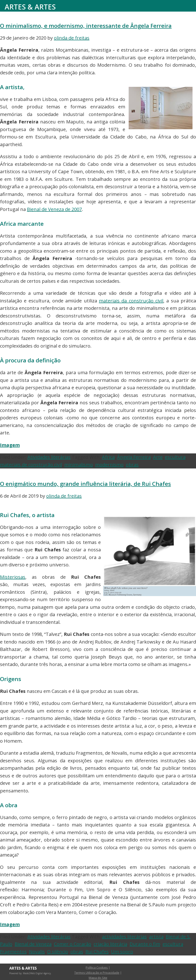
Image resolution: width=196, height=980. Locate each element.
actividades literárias (124, 937)
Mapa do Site (98, 978)
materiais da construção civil (131, 301)
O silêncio (58, 952)
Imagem (10, 445)
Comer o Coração (73, 944)
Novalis (37, 952)
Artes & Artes (30, 7)
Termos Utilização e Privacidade (97, 973)
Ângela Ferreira (134, 457)
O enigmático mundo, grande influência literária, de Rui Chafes (85, 484)
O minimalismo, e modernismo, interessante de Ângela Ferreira (86, 26)
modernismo (109, 465)
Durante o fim (145, 944)
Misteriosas (13, 577)
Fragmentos (13, 952)
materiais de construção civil (31, 465)
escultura (175, 457)
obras (132, 465)
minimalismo (79, 465)
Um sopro (122, 952)
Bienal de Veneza (33, 944)
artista (156, 937)
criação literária (110, 944)
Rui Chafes (97, 952)
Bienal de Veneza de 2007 (54, 209)
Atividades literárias (49, 457)
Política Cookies (97, 967)
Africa (108, 457)
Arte (158, 457)
